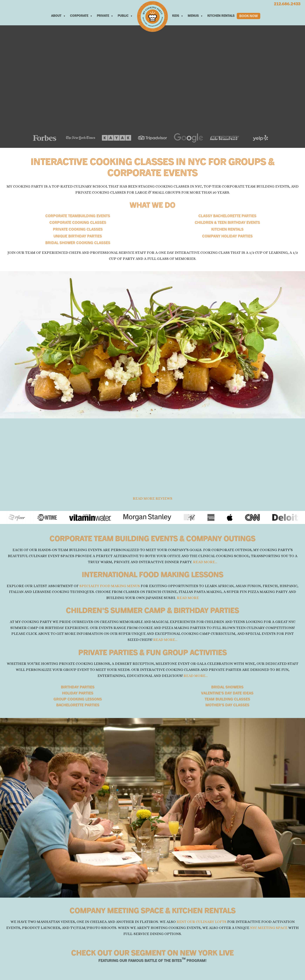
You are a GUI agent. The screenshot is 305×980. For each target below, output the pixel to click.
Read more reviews (152, 499)
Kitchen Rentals (221, 16)
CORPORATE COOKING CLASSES (78, 223)
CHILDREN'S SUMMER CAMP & (152, 612)
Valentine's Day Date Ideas (227, 694)
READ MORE (188, 598)
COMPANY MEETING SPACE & (153, 912)
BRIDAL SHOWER (78, 243)
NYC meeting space (269, 928)
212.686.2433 (287, 4)
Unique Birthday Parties (78, 237)
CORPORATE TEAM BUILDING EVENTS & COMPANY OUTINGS (153, 540)
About (58, 16)
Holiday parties (78, 694)
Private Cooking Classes (78, 230)
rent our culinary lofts (201, 922)
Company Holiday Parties (227, 237)
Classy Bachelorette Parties (227, 216)
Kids (178, 16)
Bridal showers (227, 688)
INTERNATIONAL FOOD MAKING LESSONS (152, 576)
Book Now (248, 16)
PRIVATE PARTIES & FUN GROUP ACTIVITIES (153, 653)
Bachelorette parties (78, 706)
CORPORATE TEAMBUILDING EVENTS (78, 216)
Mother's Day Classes (227, 706)
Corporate (81, 16)
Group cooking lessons (78, 700)
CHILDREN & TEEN (227, 223)
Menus (195, 16)
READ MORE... (205, 562)
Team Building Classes (227, 700)
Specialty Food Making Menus (110, 586)
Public (125, 16)
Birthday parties (78, 688)
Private (105, 16)
